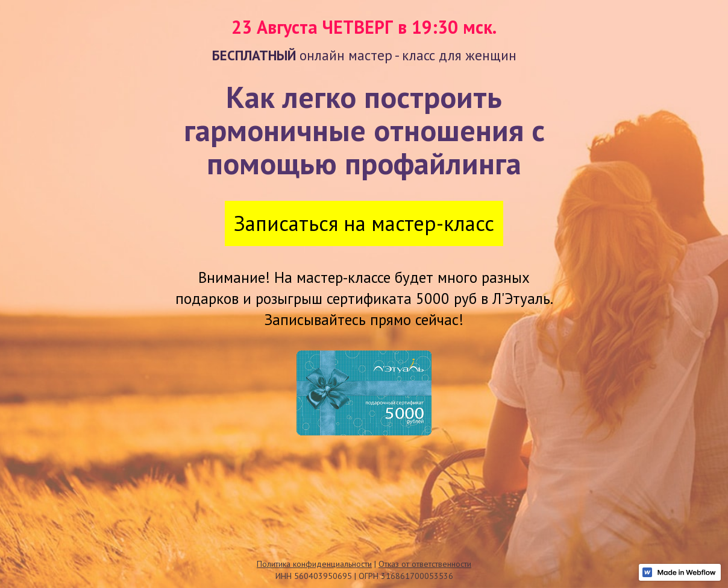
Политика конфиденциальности (314, 564)
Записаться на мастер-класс (364, 223)
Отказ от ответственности (425, 564)
